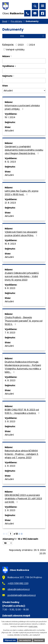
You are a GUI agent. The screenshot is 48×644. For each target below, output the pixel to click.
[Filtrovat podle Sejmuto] (24, 80)
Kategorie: (8, 44)
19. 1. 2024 (10, 117)
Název (6, 56)
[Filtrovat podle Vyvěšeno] (24, 71)
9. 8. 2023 (10, 288)
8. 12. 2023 (10, 162)
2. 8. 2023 (10, 466)
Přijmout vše (10, 640)
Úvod (5, 21)
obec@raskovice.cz (19, 589)
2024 (32, 45)
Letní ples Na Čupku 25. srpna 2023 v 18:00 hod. (22, 193)
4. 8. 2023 (10, 380)
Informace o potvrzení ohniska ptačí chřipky (22, 107)
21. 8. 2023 (10, 203)
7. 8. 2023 (10, 333)
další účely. (33, 626)
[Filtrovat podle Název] (24, 61)
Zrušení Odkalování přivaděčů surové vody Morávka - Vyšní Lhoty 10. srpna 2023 (22, 276)
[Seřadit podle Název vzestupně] (11, 56)
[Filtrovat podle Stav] (24, 91)
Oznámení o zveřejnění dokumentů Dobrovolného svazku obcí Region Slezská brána (24, 150)
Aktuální (9, 131)
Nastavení (39, 640)
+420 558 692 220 (18, 583)
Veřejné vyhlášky (15, 49)
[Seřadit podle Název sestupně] (11, 57)
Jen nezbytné (25, 640)
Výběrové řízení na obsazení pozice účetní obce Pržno (21, 234)
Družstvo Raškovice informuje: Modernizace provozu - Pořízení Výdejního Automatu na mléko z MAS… (23, 367)
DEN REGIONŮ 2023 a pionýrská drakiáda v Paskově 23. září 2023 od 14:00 (23, 499)
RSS (32, 36)
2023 (21, 45)
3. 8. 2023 (10, 421)
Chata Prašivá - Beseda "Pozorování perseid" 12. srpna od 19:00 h (24, 321)
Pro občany (16, 21)
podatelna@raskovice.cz (22, 595)
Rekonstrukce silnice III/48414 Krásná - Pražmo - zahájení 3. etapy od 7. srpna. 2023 (22, 454)
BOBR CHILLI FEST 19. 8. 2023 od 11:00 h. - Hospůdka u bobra (23, 411)
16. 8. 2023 (10, 244)
